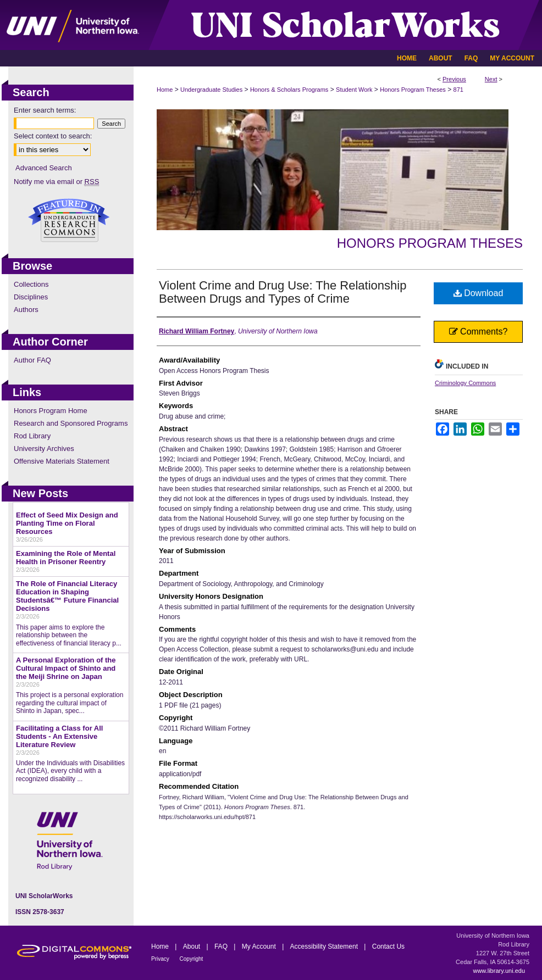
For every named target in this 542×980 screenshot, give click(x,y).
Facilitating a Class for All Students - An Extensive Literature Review (59, 736)
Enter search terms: (45, 110)
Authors (26, 310)
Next (491, 79)
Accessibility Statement (325, 946)
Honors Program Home (51, 411)
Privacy (161, 959)
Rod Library (32, 436)
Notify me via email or (56, 182)
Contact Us (388, 946)
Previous (454, 79)
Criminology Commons (465, 383)
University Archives (44, 449)
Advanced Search (44, 168)
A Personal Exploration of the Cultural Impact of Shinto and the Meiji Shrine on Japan (66, 668)
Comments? (479, 332)
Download (479, 293)
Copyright (192, 959)
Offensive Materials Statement (62, 461)
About (193, 946)
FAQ (222, 946)
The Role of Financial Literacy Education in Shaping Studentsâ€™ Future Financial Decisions (67, 596)
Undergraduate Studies (211, 90)
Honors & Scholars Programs (289, 90)
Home (165, 90)
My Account (260, 946)
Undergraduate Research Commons (69, 220)
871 (458, 90)
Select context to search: (53, 136)
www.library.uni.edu (499, 971)
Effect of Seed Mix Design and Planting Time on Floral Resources (67, 523)
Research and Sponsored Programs (71, 423)
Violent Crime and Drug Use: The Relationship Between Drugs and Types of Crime (283, 292)
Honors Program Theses (413, 90)
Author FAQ (32, 360)
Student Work (354, 90)
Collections (31, 284)
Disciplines (31, 297)
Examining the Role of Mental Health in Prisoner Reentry (66, 558)
